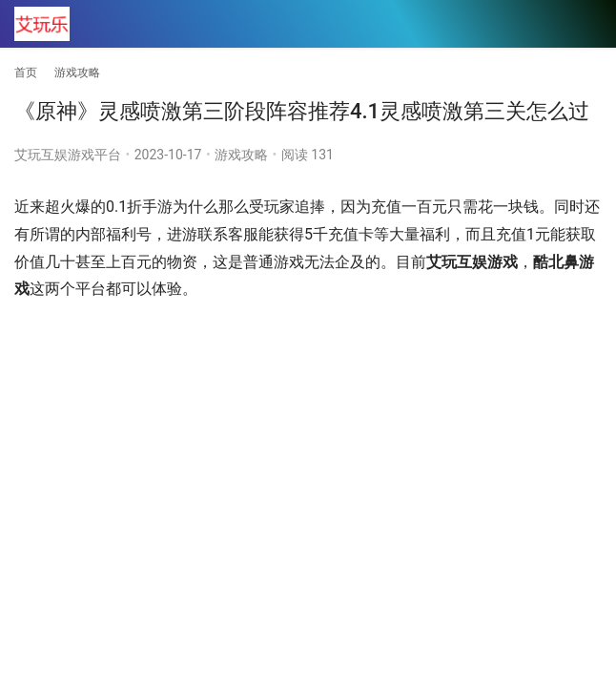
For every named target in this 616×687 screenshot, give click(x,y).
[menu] (586, 25)
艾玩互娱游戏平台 (68, 155)
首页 (26, 73)
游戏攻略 (241, 155)
